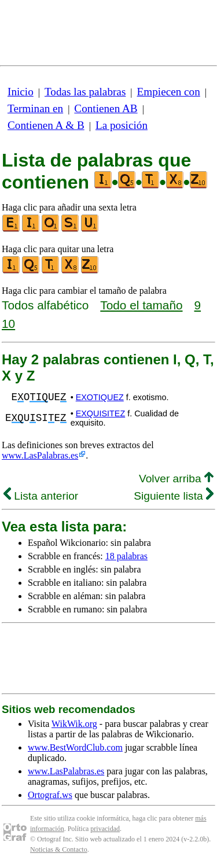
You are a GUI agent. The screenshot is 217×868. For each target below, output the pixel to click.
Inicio (21, 92)
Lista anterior (41, 496)
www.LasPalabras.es (40, 455)
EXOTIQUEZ (100, 397)
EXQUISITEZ (101, 413)
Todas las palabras (85, 92)
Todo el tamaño (141, 305)
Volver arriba (176, 479)
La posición (122, 125)
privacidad (105, 829)
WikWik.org (74, 724)
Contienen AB (106, 108)
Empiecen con (169, 92)
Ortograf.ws (50, 795)
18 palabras (126, 556)
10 (8, 324)
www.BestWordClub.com (75, 747)
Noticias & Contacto (59, 849)
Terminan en (35, 108)
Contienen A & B (46, 125)
